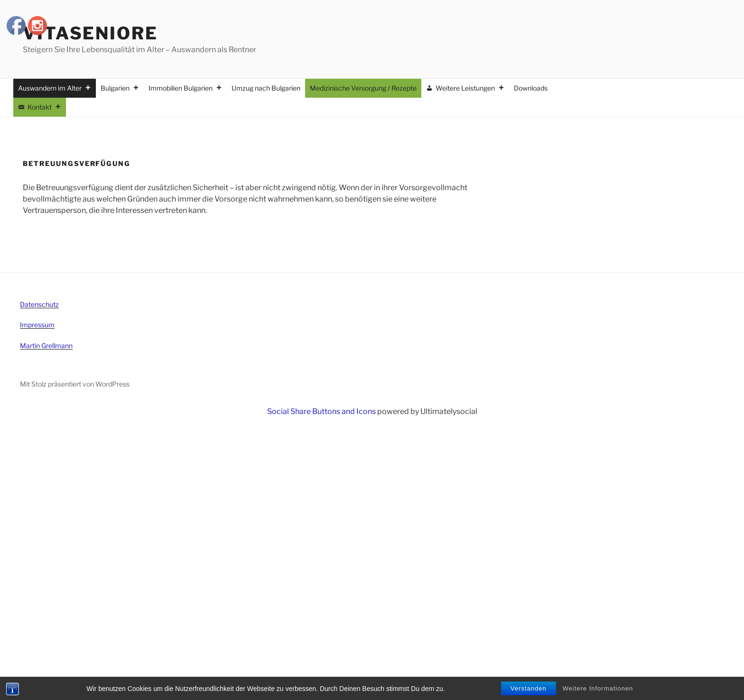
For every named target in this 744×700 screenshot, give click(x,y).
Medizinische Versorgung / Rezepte (363, 88)
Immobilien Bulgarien (185, 88)
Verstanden (529, 690)
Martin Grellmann (46, 345)
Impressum (37, 325)
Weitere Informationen (598, 690)
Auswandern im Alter (55, 88)
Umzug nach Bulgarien (266, 88)
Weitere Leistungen (470, 88)
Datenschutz (39, 304)
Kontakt (44, 107)
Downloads (531, 88)
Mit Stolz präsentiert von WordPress (75, 384)
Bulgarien (120, 88)
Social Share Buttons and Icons (321, 411)
